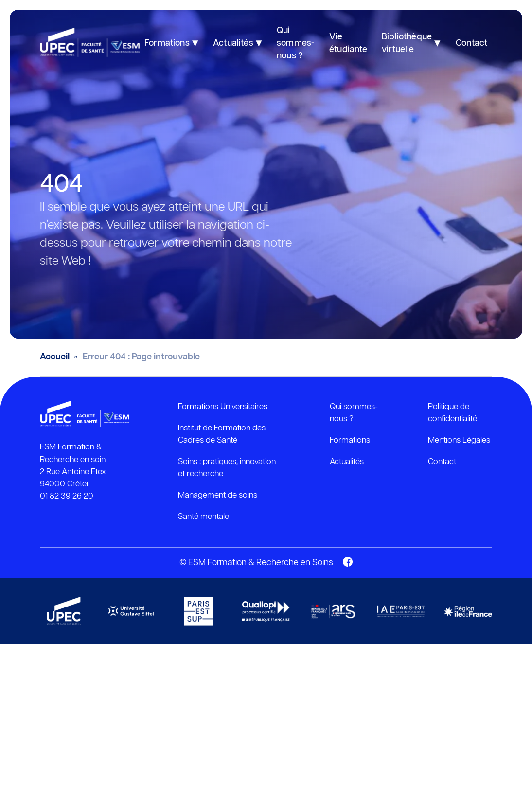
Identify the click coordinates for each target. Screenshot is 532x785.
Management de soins (218, 495)
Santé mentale (204, 517)
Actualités (347, 462)
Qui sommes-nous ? (354, 413)
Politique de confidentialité (452, 413)
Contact (442, 462)
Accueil (55, 357)
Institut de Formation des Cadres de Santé (222, 434)
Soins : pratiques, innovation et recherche (227, 468)
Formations (350, 440)
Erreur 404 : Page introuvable (141, 357)
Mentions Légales (459, 440)
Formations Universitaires (223, 407)
